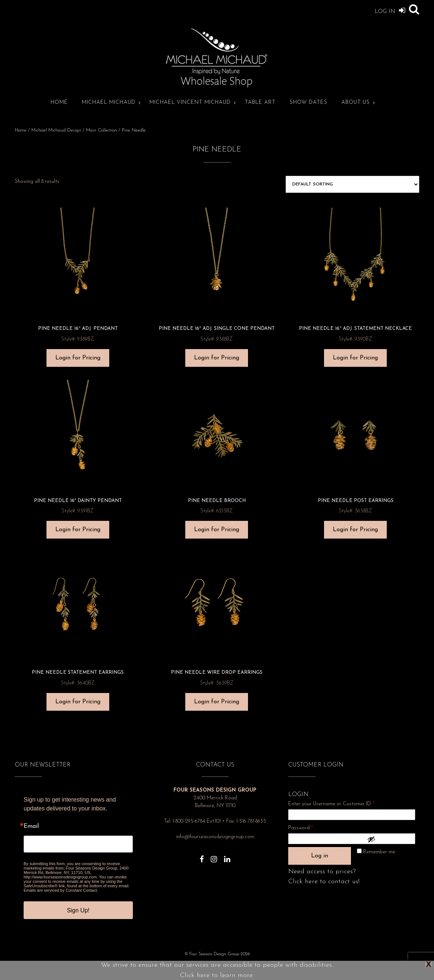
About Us (356, 103)
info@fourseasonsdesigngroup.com (215, 837)
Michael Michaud (109, 103)
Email (31, 826)
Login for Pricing (78, 358)
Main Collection (101, 130)
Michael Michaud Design (56, 130)
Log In (390, 10)
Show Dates (309, 103)
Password (310, 827)
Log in (320, 856)
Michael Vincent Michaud (190, 103)
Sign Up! (78, 910)
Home (59, 103)
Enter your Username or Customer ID (331, 804)
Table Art (260, 103)
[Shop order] (352, 184)
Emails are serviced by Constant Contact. (61, 890)
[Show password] (389, 839)
